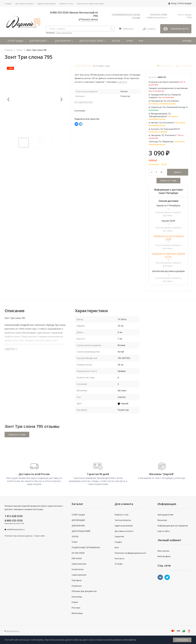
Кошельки (77, 586)
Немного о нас (66, 4)
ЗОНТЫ (116, 41)
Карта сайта (40, 536)
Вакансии (162, 520)
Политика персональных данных (18, 536)
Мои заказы (163, 551)
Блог (117, 547)
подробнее (11, 349)
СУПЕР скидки (15, 41)
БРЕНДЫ (187, 41)
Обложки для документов (84, 591)
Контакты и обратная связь (90, 4)
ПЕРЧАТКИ (77, 558)
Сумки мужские (79, 575)
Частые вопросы (123, 520)
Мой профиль (164, 556)
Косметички (78, 569)
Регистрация (185, 3)
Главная (9, 50)
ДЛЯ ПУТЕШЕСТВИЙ (92, 41)
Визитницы (77, 613)
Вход (174, 3)
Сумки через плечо (64, 33)
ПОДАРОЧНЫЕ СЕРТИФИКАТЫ (86, 547)
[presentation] (8, 100)
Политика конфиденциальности (130, 553)
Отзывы (119, 564)
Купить (178, 172)
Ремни (75, 602)
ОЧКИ (130, 41)
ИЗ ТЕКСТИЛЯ (78, 553)
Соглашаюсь (182, 640)
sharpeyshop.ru (13, 631)
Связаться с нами (159, 14)
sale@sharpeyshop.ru (157, 17)
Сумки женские (79, 564)
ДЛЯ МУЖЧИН (64, 41)
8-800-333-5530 (14, 521)
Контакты (120, 558)
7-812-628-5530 (14, 516)
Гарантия (119, 536)
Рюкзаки (76, 608)
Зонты (20, 50)
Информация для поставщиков (173, 526)
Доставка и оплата (25, 4)
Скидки (8, 4)
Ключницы (77, 597)
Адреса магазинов (47, 4)
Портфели (77, 580)
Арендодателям (165, 515)
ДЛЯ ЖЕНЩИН (39, 41)
